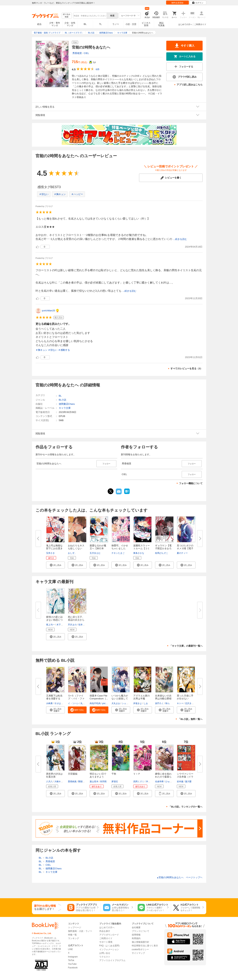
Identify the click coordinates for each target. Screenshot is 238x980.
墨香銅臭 (72, 782)
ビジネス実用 (146, 24)
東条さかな (139, 553)
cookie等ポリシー (140, 949)
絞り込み (67, 16)
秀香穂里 (77, 53)
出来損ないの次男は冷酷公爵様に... (163, 699)
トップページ (75, 927)
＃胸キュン (60, 194)
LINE (71, 949)
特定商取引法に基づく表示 (145, 946)
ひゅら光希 (171, 782)
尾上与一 (50, 625)
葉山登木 (94, 782)
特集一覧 (72, 935)
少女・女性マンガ (70, 24)
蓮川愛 (188, 782)
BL (85, 24)
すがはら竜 (60, 703)
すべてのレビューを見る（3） (186, 368)
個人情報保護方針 (141, 942)
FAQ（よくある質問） (110, 946)
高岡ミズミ (139, 782)
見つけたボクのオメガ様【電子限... (185, 548)
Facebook (73, 968)
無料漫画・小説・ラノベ (80, 931)
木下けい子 (62, 625)
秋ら (168, 703)
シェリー (126, 703)
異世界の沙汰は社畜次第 (54, 775)
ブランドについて (141, 931)
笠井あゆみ (84, 625)
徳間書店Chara (67, 404)
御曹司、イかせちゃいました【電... (120, 548)
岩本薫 (180, 782)
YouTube (72, 964)
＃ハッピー (77, 194)
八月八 (49, 782)
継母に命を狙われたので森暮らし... (163, 777)
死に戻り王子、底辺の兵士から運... (76, 620)
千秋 (114, 774)
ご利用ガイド (200, 24)
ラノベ (116, 24)
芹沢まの (72, 625)
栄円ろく (159, 703)
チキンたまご (118, 553)
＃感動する (64, 350)
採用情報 (136, 935)
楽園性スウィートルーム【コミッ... (142, 548)
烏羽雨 (103, 782)
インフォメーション (109, 949)
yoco (104, 703)
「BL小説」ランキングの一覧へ (186, 807)
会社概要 (136, 927)
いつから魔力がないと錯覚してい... (120, 699)
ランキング (74, 938)
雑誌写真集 (161, 24)
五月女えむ (95, 553)
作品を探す (105, 931)
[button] (55, 565)
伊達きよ (138, 703)
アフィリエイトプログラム (112, 960)
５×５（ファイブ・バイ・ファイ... (76, 699)
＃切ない (44, 194)
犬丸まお (116, 703)
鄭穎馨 (82, 782)
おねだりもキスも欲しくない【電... (76, 548)
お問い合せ (105, 953)
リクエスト (105, 957)
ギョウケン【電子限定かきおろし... (163, 548)
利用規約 (136, 938)
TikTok (71, 960)
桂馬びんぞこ (162, 553)
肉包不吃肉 (95, 703)
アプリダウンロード (109, 935)
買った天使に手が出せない (185, 697)
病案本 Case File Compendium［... (99, 697)
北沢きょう (190, 703)
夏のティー (182, 553)
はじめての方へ (185, 24)
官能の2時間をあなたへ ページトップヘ (180, 877)
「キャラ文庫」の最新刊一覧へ (186, 646)
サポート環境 (106, 942)
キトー (180, 703)
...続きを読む (180, 239)
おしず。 (72, 553)
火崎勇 (49, 703)
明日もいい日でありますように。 (98, 777)
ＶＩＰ (137, 774)
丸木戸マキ (86, 703)
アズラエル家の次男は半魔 (142, 697)
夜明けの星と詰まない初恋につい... (54, 620)
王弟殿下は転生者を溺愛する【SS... (54, 699)
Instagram (73, 957)
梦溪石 (115, 782)
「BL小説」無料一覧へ (190, 719)
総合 (39, 24)
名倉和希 (159, 782)
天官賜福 (73, 774)
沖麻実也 (150, 782)
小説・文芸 (131, 24)
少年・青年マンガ (55, 24)
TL (100, 24)
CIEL (86, 53)
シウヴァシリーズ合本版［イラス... (185, 777)
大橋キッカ (60, 782)
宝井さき (50, 553)
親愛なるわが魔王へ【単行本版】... (98, 548)
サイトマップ (138, 953)
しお (146, 703)
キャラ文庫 (65, 408)
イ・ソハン (73, 703)
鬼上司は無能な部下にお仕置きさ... (54, 548)
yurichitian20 (49, 311)
